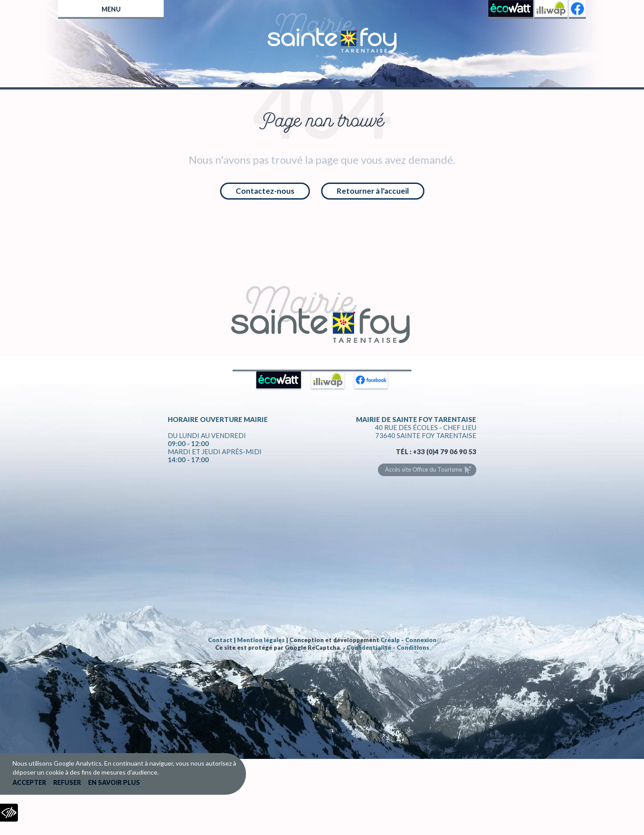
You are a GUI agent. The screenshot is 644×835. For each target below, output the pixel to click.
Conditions (413, 648)
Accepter (29, 782)
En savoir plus (114, 782)
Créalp (390, 640)
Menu (111, 9)
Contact (220, 640)
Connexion (421, 640)
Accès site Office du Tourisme (424, 469)
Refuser (67, 782)
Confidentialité (369, 648)
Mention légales (261, 640)
